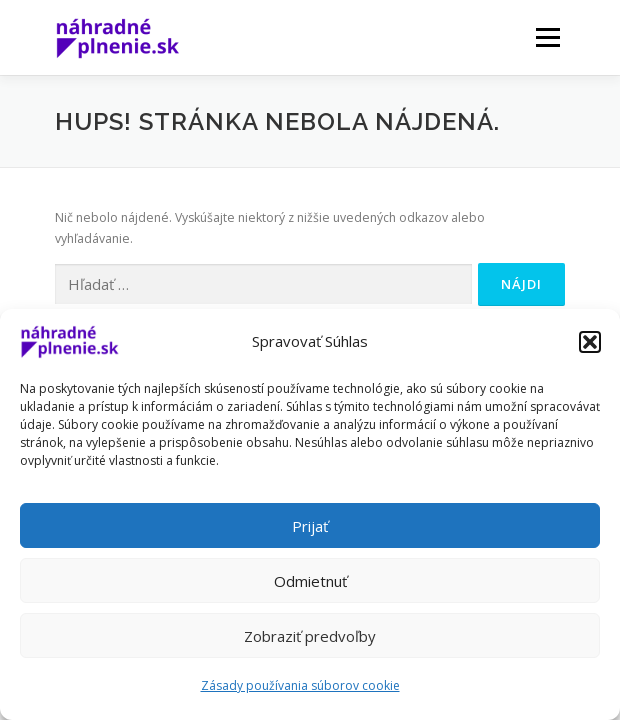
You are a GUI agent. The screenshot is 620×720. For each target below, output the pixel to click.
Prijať (310, 526)
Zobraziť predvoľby (310, 636)
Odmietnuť (310, 581)
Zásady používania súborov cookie (300, 685)
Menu (546, 37)
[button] (590, 342)
